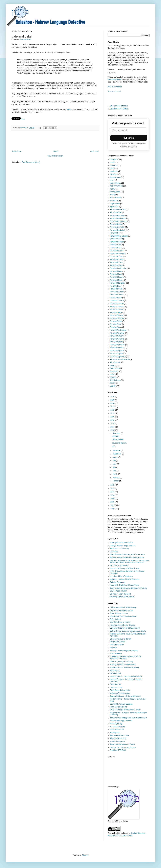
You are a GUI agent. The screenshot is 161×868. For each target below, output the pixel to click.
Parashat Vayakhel (117, 333)
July (114, 461)
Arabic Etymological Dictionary (122, 662)
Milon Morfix (115, 670)
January (116, 481)
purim (112, 374)
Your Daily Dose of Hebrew (120, 622)
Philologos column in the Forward (123, 664)
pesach (113, 365)
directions (114, 174)
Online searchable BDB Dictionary (123, 607)
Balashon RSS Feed (118, 750)
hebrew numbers (116, 186)
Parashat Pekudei (117, 292)
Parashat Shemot (117, 306)
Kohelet (113, 195)
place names (115, 368)
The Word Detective (118, 727)
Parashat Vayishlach (118, 357)
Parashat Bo (115, 233)
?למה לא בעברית (114, 92)
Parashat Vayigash (117, 351)
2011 (113, 492)
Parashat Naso (116, 286)
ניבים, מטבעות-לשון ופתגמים (120, 693)
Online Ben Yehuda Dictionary (121, 610)
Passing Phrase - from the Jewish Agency (126, 676)
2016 (113, 430)
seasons (113, 377)
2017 (113, 427)
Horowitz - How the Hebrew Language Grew (127, 557)
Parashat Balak (116, 212)
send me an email (115, 79)
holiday (113, 189)
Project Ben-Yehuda (118, 642)
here (69, 109)
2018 (113, 423)
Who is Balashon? (115, 87)
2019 (113, 420)
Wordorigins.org (116, 724)
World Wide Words (117, 730)
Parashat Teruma (117, 315)
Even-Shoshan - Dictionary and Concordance (127, 554)
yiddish (113, 386)
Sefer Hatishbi (115, 619)
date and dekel (118, 439)
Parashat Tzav (116, 324)
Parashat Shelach (117, 301)
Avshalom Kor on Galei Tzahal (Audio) (125, 668)
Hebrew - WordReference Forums (123, 747)
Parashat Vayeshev (117, 345)
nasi (114, 446)
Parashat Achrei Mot (118, 209)
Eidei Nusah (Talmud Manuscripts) (123, 616)
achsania (116, 436)
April (114, 471)
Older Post (94, 151)
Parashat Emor (116, 248)
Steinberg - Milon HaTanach (121, 594)
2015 (113, 485)
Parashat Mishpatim (118, 283)
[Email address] (129, 130)
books (112, 162)
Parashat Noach (25, 40)
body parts (114, 160)
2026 (113, 396)
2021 (113, 413)
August (116, 457)
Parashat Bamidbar (117, 215)
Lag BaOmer (115, 204)
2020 (113, 417)
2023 (113, 407)
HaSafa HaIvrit (116, 673)
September (117, 454)
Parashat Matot (116, 274)
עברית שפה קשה (116, 687)
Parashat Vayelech (117, 339)
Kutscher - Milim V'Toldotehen (121, 576)
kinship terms (115, 192)
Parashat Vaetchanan (118, 330)
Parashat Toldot (116, 321)
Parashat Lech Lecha (118, 268)
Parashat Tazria (116, 312)
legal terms (114, 207)
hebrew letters (115, 183)
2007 (113, 505)
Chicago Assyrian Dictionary (121, 639)
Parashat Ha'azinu (117, 251)
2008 (113, 502)
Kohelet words (115, 198)
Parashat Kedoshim (118, 254)
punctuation (114, 371)
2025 (113, 400)
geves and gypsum (119, 443)
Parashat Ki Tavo (117, 257)
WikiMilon (114, 648)
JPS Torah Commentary (119, 565)
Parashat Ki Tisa (116, 262)
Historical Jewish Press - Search (122, 625)
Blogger (85, 855)
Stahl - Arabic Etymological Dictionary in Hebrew (128, 588)
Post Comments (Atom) (31, 162)
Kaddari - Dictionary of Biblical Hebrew (125, 568)
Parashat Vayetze (117, 348)
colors (112, 168)
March (115, 474)
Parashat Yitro (115, 362)
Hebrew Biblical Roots (118, 707)
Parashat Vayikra (117, 354)
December (117, 433)
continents (114, 171)
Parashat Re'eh (116, 298)
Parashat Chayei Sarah (119, 236)
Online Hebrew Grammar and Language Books (128, 631)
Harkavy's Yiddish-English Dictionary (124, 651)
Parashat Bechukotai (118, 218)
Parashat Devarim (117, 242)
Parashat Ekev (116, 245)
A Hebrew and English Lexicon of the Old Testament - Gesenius (126, 658)
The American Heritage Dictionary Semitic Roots (128, 718)
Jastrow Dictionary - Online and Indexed (125, 696)
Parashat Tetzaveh (117, 318)
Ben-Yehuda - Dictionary (119, 549)
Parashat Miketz (116, 280)
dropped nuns (115, 177)
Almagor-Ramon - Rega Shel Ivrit (123, 546)
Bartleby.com (115, 733)
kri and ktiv (114, 201)
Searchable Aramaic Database (122, 704)
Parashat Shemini (117, 304)
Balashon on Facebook (119, 106)
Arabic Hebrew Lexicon (119, 613)
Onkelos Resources (118, 582)
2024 (113, 403)
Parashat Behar (116, 224)
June (115, 464)
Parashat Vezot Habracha (120, 359)
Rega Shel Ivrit (116, 684)
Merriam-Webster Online (119, 735)
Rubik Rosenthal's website (120, 690)
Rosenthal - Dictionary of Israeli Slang (124, 585)
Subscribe (129, 138)
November (117, 450)
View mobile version (55, 156)
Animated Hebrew (117, 645)
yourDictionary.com (117, 741)
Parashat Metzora (117, 277)
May (114, 467)
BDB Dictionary (116, 654)
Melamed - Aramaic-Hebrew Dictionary (125, 579)
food (112, 180)
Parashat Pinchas (117, 295)
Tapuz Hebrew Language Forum (122, 744)
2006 (113, 509)
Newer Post (17, 151)
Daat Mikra (114, 552)
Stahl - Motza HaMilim (118, 591)
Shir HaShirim (115, 380)
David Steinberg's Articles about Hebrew (125, 710)
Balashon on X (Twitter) (119, 109)
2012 (113, 489)
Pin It (23, 119)
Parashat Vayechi (117, 336)
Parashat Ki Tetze (117, 259)
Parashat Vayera (116, 342)
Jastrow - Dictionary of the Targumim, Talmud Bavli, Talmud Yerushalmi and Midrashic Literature (130, 561)
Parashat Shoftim (117, 310)
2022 (113, 410)
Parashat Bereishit (117, 227)
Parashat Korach (116, 265)
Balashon (23, 128)
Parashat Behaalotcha (118, 221)
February (116, 478)
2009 (113, 499)
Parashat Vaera (116, 327)
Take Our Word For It (118, 738)
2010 (113, 495)
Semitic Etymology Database (121, 721)
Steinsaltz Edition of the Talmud (122, 597)
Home (56, 151)
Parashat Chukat (116, 239)
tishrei (112, 383)
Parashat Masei (116, 271)
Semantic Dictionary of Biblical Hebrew (125, 628)
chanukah (114, 165)
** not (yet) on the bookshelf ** (122, 543)
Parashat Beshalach (118, 230)
